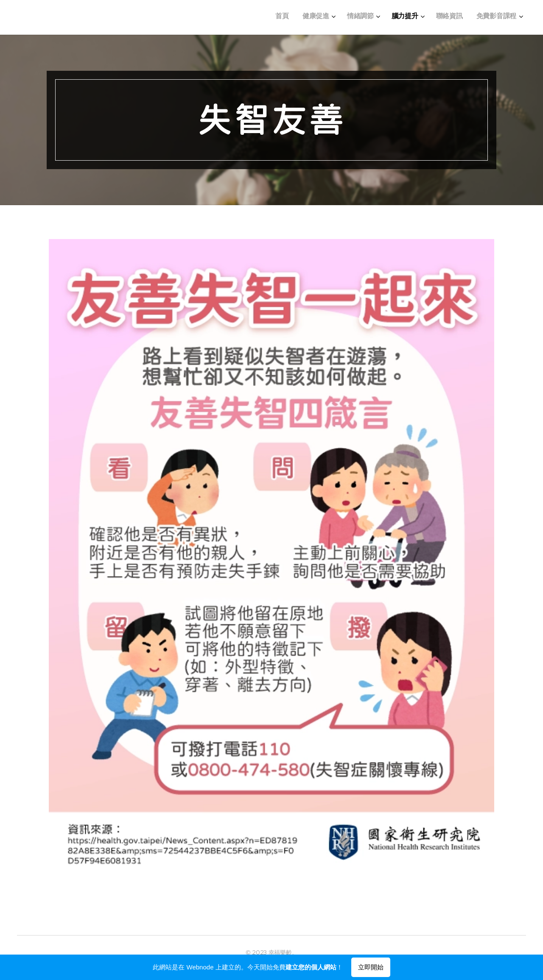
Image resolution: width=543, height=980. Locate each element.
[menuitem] (438, 17)
